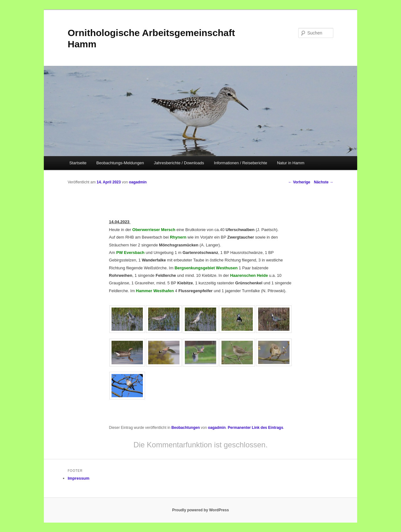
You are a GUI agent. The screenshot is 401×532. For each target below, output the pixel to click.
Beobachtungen (186, 428)
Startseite (78, 163)
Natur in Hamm (291, 163)
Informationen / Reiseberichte (241, 163)
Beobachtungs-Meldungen (120, 163)
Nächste (324, 182)
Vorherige (299, 182)
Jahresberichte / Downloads (179, 163)
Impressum (78, 478)
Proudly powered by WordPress (200, 510)
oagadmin (138, 182)
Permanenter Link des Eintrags (255, 428)
